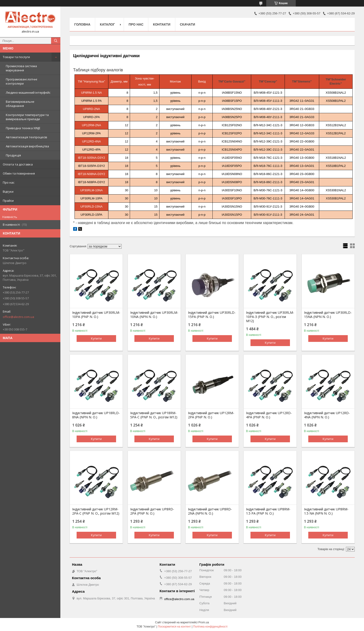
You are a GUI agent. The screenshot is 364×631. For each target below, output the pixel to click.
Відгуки (8, 192)
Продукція (13, 155)
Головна (82, 24)
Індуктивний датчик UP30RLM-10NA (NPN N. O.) (154, 315)
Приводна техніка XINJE (23, 128)
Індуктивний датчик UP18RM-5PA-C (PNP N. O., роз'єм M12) (154, 415)
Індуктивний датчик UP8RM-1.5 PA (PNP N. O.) (268, 511)
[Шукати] (56, 41)
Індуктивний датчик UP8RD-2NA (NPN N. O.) (210, 511)
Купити (96, 338)
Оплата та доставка (18, 164)
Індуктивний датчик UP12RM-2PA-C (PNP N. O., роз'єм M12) (96, 511)
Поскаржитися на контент (174, 627)
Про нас (9, 182)
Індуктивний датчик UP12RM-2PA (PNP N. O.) (211, 415)
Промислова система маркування (21, 68)
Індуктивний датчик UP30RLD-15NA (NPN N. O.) (328, 315)
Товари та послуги (16, 57)
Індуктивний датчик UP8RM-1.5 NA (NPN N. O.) (326, 511)
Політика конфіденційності (210, 627)
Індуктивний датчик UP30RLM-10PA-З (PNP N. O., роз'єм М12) (270, 317)
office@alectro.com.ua (18, 317)
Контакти (162, 24)
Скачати (188, 24)
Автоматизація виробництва (27, 146)
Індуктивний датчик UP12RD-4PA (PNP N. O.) (269, 415)
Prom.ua (204, 622)
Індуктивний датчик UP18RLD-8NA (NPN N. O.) (96, 415)
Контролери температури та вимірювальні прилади (27, 117)
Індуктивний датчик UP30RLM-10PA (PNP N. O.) (96, 315)
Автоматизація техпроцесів (26, 137)
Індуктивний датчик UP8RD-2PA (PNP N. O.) (152, 511)
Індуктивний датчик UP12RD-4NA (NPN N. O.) (327, 415)
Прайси (8, 201)
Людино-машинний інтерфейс (28, 93)
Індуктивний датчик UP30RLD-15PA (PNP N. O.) (212, 315)
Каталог (107, 24)
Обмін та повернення (19, 173)
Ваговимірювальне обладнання (20, 104)
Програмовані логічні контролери (21, 81)
